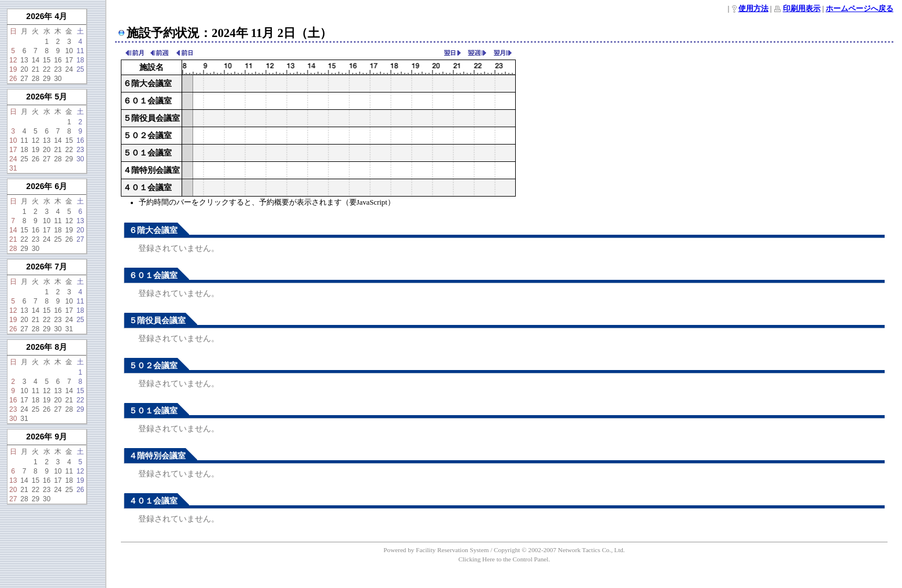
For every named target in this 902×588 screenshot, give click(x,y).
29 (47, 79)
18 (80, 60)
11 (80, 51)
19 (13, 69)
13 (24, 60)
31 (13, 168)
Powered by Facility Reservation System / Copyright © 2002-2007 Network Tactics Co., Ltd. (504, 550)
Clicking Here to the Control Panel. (504, 559)
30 (58, 79)
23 (58, 69)
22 (47, 69)
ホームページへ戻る (860, 9)
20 (24, 69)
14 (36, 60)
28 (36, 79)
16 (58, 60)
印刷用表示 (802, 9)
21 (36, 69)
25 (80, 69)
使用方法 (753, 9)
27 (24, 79)
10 (69, 51)
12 (13, 60)
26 (13, 79)
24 (69, 69)
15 (47, 60)
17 (69, 60)
